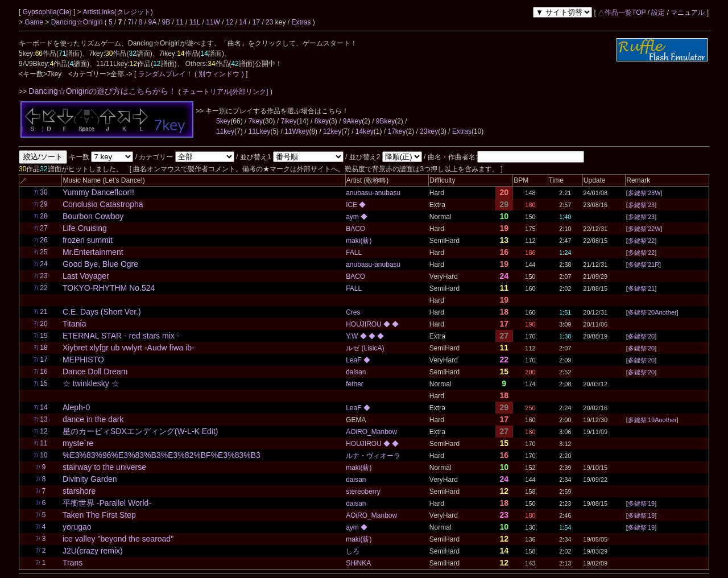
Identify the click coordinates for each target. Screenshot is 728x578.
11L (195, 22)
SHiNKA (358, 563)
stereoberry (363, 492)
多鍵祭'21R (644, 265)
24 (44, 264)
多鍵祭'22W (644, 229)
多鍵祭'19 (641, 503)
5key (223, 121)
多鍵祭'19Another (652, 420)
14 (243, 22)
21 (44, 312)
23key (429, 131)
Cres (353, 312)
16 (44, 371)
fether (355, 384)
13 (44, 419)
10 (44, 455)
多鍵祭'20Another (652, 312)
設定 (658, 13)
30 (44, 192)
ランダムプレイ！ (165, 74)
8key (322, 121)
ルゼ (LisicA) (365, 348)
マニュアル (688, 13)
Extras (301, 22)
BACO (355, 229)
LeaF (355, 360)
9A (152, 22)
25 (44, 252)
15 (44, 383)
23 (269, 22)
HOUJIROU (365, 324)
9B (166, 22)
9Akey (352, 121)
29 (44, 204)
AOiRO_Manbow (371, 432)
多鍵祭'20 (641, 336)
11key (225, 131)
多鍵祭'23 (641, 205)
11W (213, 22)
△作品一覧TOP (622, 13)
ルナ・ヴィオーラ (373, 456)
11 (179, 22)
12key (332, 131)
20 (44, 324)
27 (44, 228)
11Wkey (297, 131)
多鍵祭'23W (644, 193)
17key (397, 131)
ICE (352, 205)
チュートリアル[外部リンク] (226, 92)
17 (256, 22)
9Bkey (385, 121)
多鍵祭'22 (641, 241)
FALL (354, 253)
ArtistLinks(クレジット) (117, 12)
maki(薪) (359, 241)
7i (131, 22)
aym (353, 217)
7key (256, 121)
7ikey (288, 121)
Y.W (353, 336)
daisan (356, 372)
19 (44, 336)
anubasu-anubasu (373, 193)
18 (44, 348)
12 (229, 22)
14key (365, 131)
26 (44, 240)
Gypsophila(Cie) (48, 12)
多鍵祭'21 (641, 288)
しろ (353, 551)
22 (44, 288)
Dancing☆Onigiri (78, 22)
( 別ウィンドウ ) (219, 74)
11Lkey (260, 131)
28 (44, 216)
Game (35, 22)
